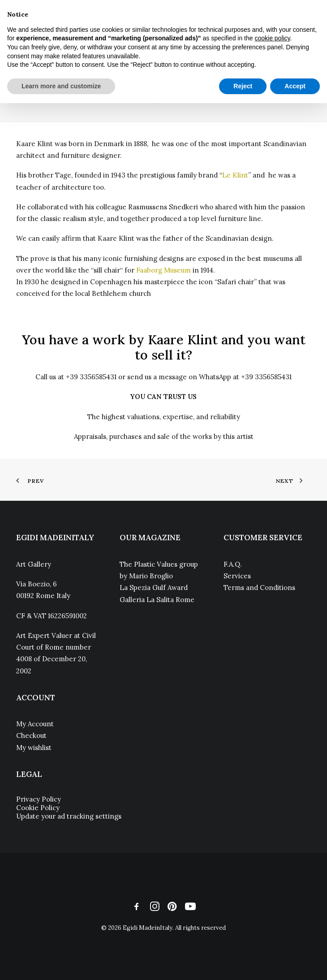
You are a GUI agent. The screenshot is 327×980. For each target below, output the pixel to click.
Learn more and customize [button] (61, 86)
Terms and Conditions (259, 588)
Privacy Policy (39, 799)
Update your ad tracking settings (69, 816)
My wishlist (34, 748)
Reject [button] (243, 86)
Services (237, 576)
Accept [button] (295, 86)
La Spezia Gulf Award (154, 588)
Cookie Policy (38, 808)
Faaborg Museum (163, 270)
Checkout (31, 735)
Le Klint (235, 175)
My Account (35, 724)
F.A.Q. (233, 564)
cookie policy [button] (272, 38)
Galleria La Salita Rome (157, 600)
